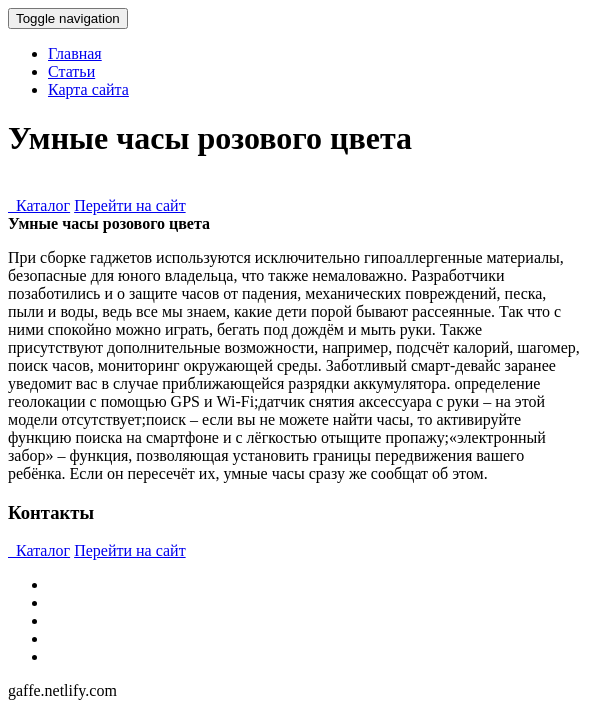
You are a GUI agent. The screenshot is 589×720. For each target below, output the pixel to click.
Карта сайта (88, 89)
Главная (75, 53)
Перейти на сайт (130, 205)
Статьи (71, 71)
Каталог (39, 205)
